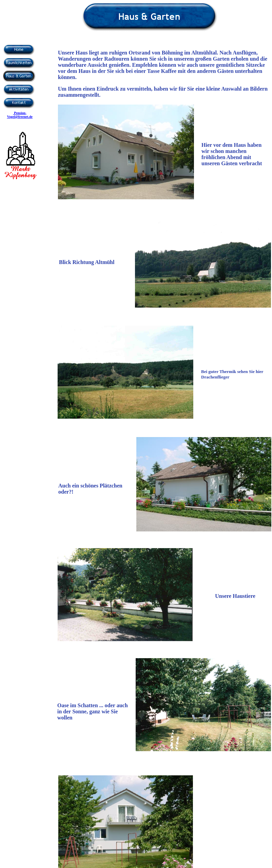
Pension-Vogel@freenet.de (20, 115)
